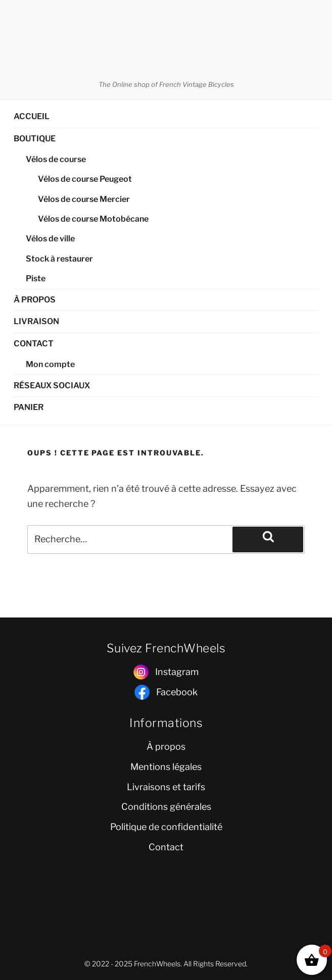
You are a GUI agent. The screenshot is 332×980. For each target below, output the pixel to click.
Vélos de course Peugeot (85, 179)
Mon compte (50, 364)
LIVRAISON (36, 321)
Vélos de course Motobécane (93, 219)
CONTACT (34, 344)
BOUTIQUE (35, 139)
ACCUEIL (32, 116)
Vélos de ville (50, 239)
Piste (36, 278)
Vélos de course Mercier (84, 199)
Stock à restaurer (59, 259)
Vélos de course (56, 159)
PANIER (29, 407)
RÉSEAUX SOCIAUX (52, 385)
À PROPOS (35, 300)
